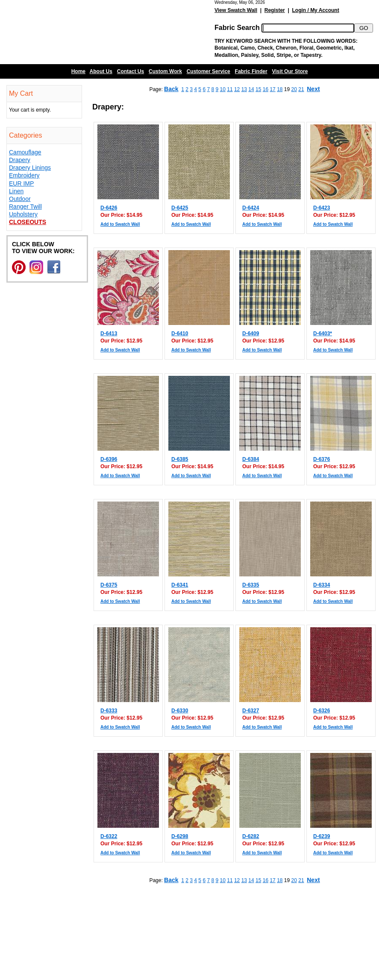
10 (223, 89)
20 (294, 89)
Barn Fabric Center (85, 32)
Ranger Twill (25, 207)
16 (266, 89)
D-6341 (180, 585)
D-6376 (322, 459)
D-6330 (180, 711)
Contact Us (131, 71)
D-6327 (251, 711)
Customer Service (209, 71)
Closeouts (28, 222)
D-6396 (109, 459)
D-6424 (251, 208)
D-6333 (109, 711)
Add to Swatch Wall (120, 224)
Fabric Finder (251, 71)
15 (258, 89)
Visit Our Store (290, 71)
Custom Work (165, 71)
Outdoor (20, 199)
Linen (16, 191)
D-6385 (180, 459)
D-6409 (251, 334)
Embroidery (24, 175)
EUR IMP (21, 183)
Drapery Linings (30, 168)
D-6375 (109, 585)
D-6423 (322, 208)
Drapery (20, 160)
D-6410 (180, 334)
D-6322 (109, 836)
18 (280, 89)
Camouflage (25, 152)
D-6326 (322, 711)
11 (230, 89)
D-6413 (109, 334)
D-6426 (109, 208)
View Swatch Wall (236, 10)
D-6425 (180, 208)
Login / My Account (315, 10)
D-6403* (323, 334)
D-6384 (251, 459)
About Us (101, 71)
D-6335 (251, 585)
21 (301, 89)
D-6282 (251, 836)
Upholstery (23, 214)
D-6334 (322, 585)
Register (275, 10)
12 (237, 89)
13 (244, 89)
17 (272, 89)
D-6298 (180, 836)
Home (78, 71)
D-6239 (322, 836)
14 (251, 89)
